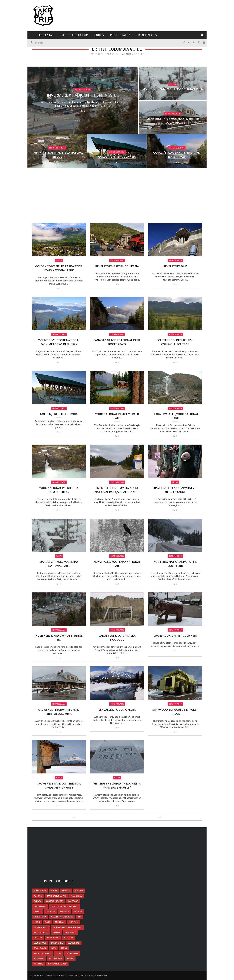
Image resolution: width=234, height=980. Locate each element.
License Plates (147, 35)
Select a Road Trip (75, 35)
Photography (120, 35)
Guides (99, 35)
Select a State (45, 35)
